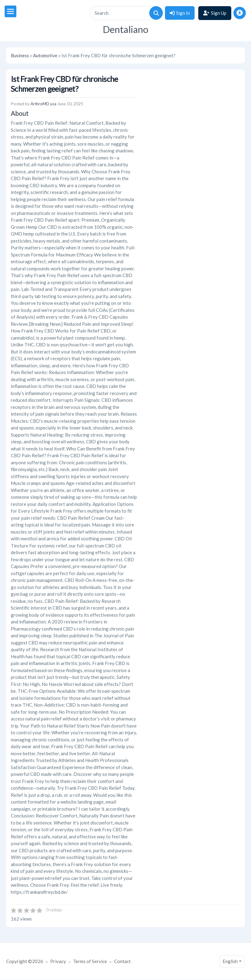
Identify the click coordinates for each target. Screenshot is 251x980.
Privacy (58, 961)
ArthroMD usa (43, 104)
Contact (122, 961)
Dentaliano (126, 29)
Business (20, 55)
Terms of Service (90, 961)
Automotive (45, 55)
